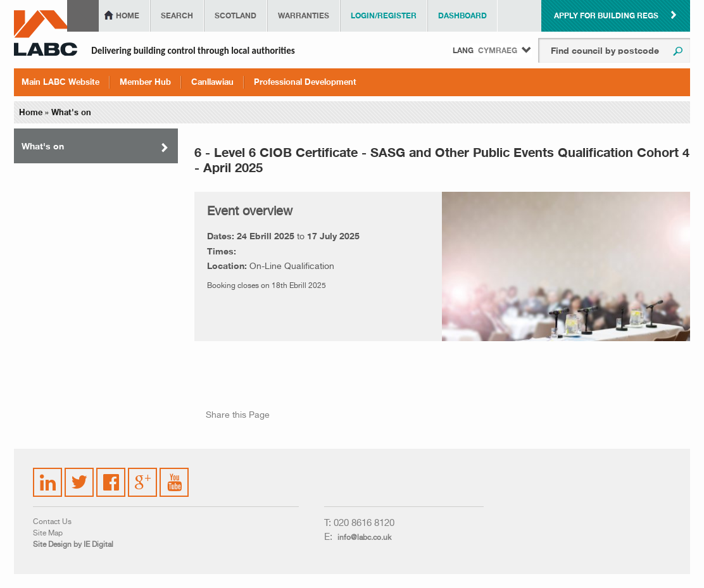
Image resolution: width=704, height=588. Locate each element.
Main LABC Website (60, 82)
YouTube (175, 473)
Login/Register (384, 16)
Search (177, 16)
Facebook (111, 475)
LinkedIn (48, 475)
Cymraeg (498, 50)
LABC (46, 33)
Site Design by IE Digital (73, 545)
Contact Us (52, 522)
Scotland (236, 16)
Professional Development (305, 82)
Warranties (304, 16)
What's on (71, 112)
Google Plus (141, 480)
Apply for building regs (606, 16)
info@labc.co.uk (364, 538)
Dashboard (462, 16)
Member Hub (145, 82)
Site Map (48, 534)
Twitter (77, 475)
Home (128, 16)
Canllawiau (212, 82)
